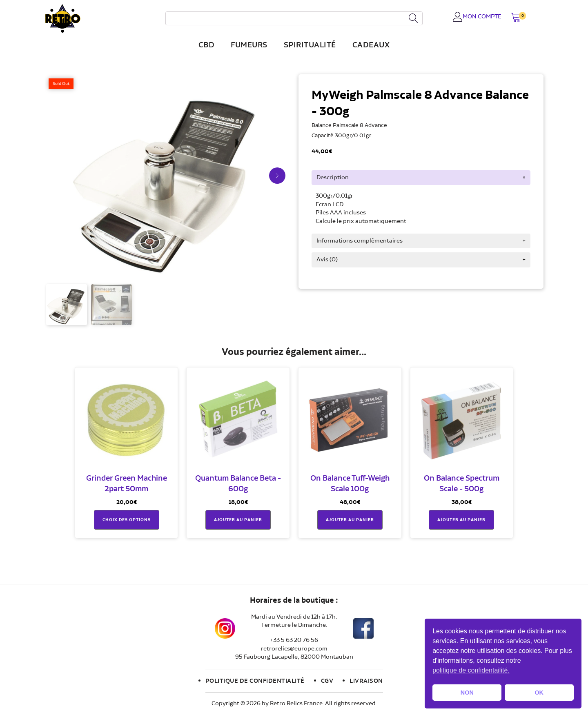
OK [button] (539, 693)
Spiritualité (310, 45)
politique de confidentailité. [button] (471, 670)
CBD (207, 45)
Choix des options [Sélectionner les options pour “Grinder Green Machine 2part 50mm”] (127, 520)
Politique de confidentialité (255, 681)
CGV (327, 681)
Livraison (366, 681)
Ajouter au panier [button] (238, 520)
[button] (516, 18)
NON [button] (467, 693)
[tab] (421, 178)
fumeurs (249, 45)
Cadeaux (371, 45)
